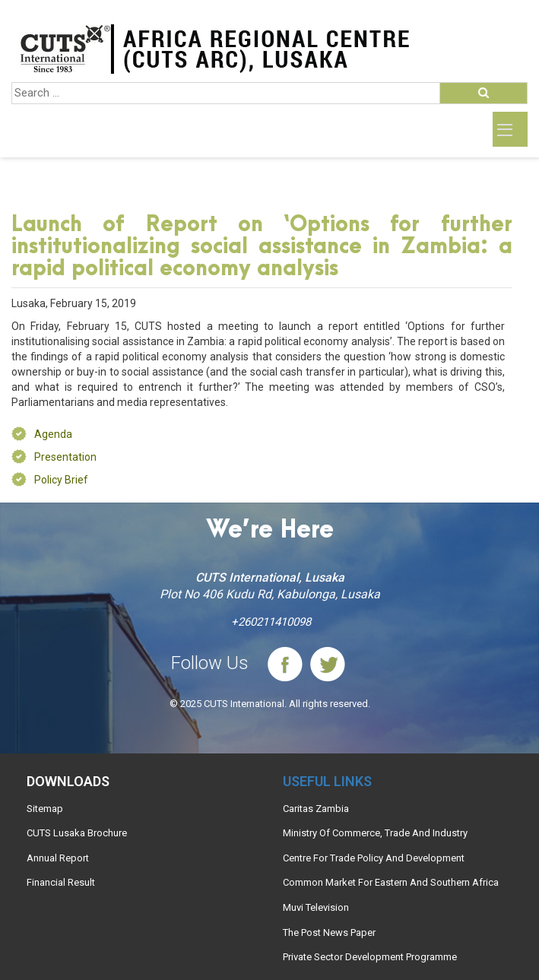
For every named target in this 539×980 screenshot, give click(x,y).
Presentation (65, 457)
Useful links (327, 781)
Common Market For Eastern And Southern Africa (391, 882)
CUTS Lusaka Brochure (77, 833)
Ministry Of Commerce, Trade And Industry (375, 833)
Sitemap (45, 809)
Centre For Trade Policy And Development (374, 858)
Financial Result (61, 882)
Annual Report (58, 858)
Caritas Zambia (316, 809)
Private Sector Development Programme (370, 957)
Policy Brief (61, 480)
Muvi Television (316, 907)
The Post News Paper (329, 932)
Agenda (53, 434)
